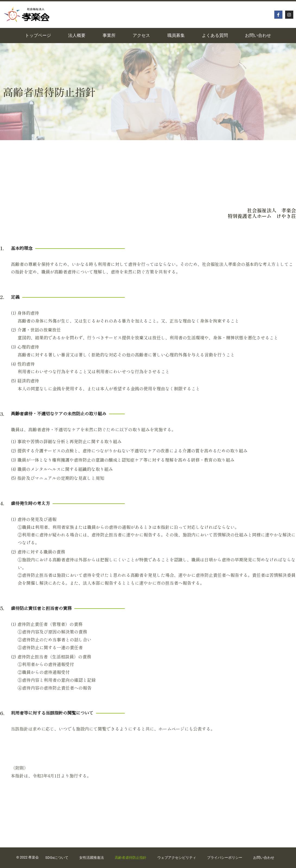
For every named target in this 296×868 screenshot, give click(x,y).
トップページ (38, 35)
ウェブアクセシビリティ (177, 858)
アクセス (141, 35)
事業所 (109, 35)
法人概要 (77, 35)
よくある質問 (215, 35)
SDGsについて (57, 858)
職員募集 (176, 35)
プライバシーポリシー (225, 858)
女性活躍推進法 (92, 858)
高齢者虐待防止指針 (131, 858)
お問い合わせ (258, 35)
